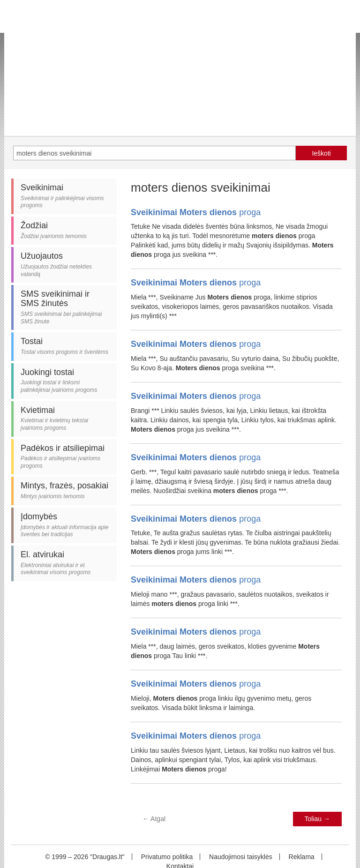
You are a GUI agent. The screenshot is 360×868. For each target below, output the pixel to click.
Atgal (154, 819)
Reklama (302, 857)
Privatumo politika (167, 857)
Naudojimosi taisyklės (241, 857)
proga (196, 212)
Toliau (317, 819)
